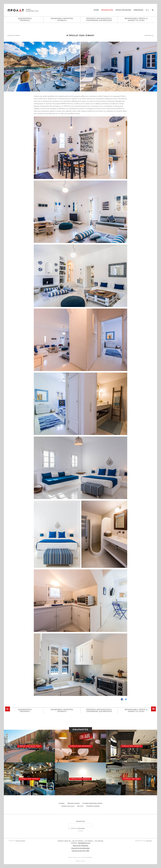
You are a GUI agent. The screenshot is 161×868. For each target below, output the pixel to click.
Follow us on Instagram (81, 848)
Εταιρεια (62, 804)
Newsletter (81, 822)
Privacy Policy (80, 861)
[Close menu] (80, 26)
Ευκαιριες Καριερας (93, 806)
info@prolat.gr (84, 843)
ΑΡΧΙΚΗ (96, 10)
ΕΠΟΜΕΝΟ (148, 36)
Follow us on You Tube (80, 851)
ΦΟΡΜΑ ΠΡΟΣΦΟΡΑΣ (123, 10)
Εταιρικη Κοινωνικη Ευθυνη (92, 804)
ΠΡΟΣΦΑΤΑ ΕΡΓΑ (107, 10)
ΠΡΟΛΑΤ (16, 10)
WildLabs (149, 841)
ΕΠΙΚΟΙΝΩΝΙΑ (139, 10)
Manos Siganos (20, 841)
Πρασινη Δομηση (74, 804)
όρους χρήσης (82, 828)
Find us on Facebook (81, 846)
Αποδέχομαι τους (78, 828)
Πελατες (80, 806)
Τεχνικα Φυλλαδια (68, 806)
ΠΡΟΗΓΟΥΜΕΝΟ (15, 36)
